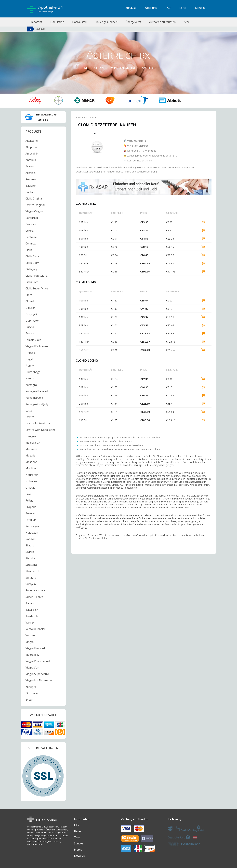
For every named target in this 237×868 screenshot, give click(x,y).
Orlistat (30, 488)
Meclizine (31, 449)
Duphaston (33, 321)
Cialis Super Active (37, 288)
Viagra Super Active (38, 674)
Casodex (31, 224)
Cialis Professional (37, 276)
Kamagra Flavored (37, 391)
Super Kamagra (35, 590)
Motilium (31, 468)
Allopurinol (32, 147)
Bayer (78, 831)
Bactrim (30, 192)
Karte (183, 8)
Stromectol (32, 571)
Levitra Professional (38, 423)
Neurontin (32, 475)
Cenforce (31, 237)
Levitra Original (35, 205)
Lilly (76, 825)
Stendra (30, 558)
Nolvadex (31, 481)
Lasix (29, 411)
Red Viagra (32, 526)
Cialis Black (32, 256)
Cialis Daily (32, 263)
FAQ (168, 8)
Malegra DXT (34, 443)
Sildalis (30, 552)
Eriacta (30, 327)
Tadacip (30, 603)
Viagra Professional (38, 661)
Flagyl (29, 359)
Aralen (30, 166)
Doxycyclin (32, 314)
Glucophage (33, 372)
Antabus (31, 160)
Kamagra (31, 385)
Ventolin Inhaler (35, 629)
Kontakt (200, 8)
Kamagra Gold (34, 398)
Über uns (151, 8)
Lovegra (31, 436)
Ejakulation (57, 22)
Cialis (29, 250)
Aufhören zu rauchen (162, 22)
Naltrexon (32, 533)
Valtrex (30, 623)
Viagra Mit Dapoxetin (39, 680)
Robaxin (31, 539)
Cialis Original (34, 199)
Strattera (31, 565)
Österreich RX (118, 56)
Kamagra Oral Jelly (37, 404)
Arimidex (31, 173)
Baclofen (31, 186)
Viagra (30, 642)
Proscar (30, 513)
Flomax (30, 366)
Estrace (30, 333)
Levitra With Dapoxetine (40, 430)
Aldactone (32, 141)
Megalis (30, 455)
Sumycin (31, 584)
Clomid (30, 301)
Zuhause (131, 8)
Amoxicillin (32, 154)
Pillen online (46, 820)
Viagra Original (35, 211)
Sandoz (79, 843)
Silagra (30, 545)
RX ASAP (134, 515)
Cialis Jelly (32, 269)
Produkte (33, 131)
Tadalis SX (32, 610)
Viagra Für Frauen (37, 346)
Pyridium (31, 520)
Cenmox (31, 243)
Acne (187, 22)
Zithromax (32, 693)
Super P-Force (34, 597)
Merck (78, 850)
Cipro (29, 295)
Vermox (30, 635)
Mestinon (31, 462)
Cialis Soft (32, 282)
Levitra (30, 417)
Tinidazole (32, 616)
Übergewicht (133, 22)
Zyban (29, 700)
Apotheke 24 (45, 9)
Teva (77, 837)
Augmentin (32, 179)
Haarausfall (79, 22)
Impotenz (36, 22)
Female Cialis (33, 340)
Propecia (31, 507)
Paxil (28, 494)
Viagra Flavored (35, 648)
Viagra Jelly (32, 655)
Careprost (32, 218)
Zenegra (31, 687)
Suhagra (31, 578)
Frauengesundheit (106, 22)
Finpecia (31, 353)
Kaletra (30, 378)
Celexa (30, 231)
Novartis (79, 856)
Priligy (29, 500)
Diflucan (31, 308)
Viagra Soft (32, 668)
